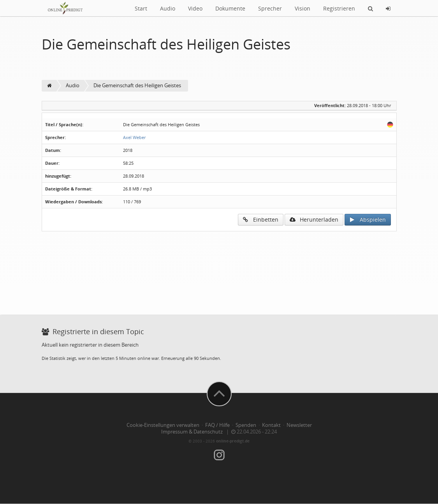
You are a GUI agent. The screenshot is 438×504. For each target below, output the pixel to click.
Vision (303, 8)
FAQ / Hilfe (217, 425)
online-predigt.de (233, 441)
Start (141, 8)
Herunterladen (314, 219)
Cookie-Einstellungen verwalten (163, 425)
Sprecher (270, 8)
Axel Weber (134, 137)
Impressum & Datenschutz (192, 432)
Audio (168, 8)
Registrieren (339, 8)
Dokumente (230, 8)
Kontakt (271, 425)
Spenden (246, 425)
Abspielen (368, 219)
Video (195, 8)
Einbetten (261, 219)
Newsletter (299, 425)
